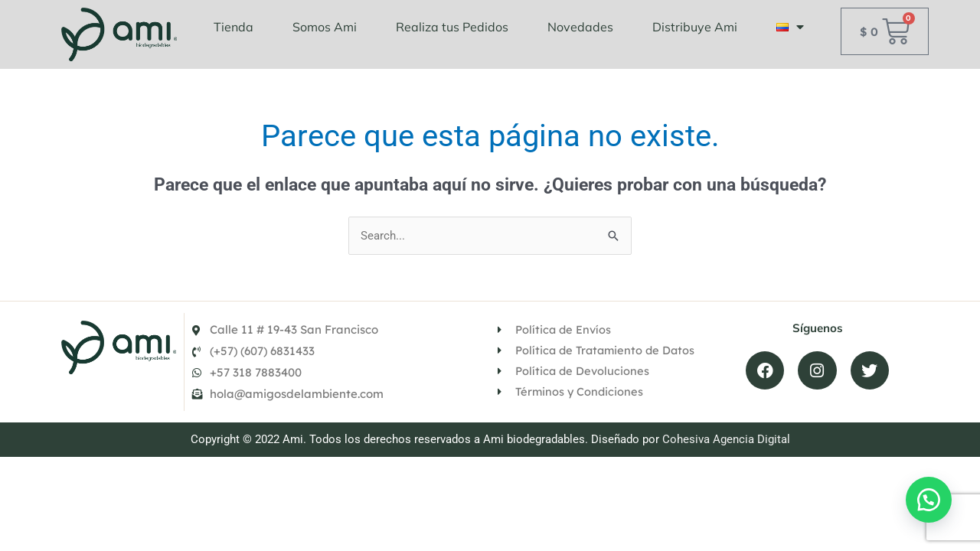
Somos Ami (325, 27)
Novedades (580, 27)
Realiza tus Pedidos (452, 27)
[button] (926, 497)
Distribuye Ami (695, 27)
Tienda (234, 27)
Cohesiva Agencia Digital (726, 459)
